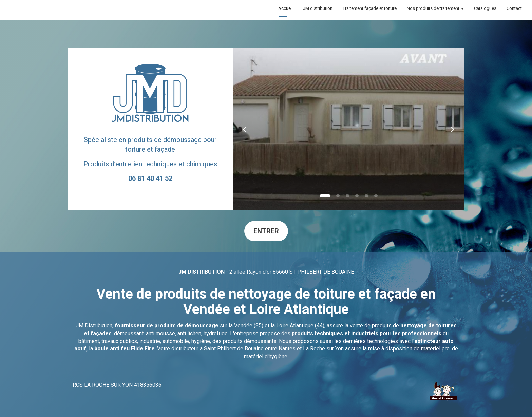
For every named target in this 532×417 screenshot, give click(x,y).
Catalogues (485, 8)
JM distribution (318, 8)
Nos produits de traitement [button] (435, 8)
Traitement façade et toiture (370, 8)
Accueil (286, 8)
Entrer (266, 231)
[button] (245, 129)
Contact (514, 8)
